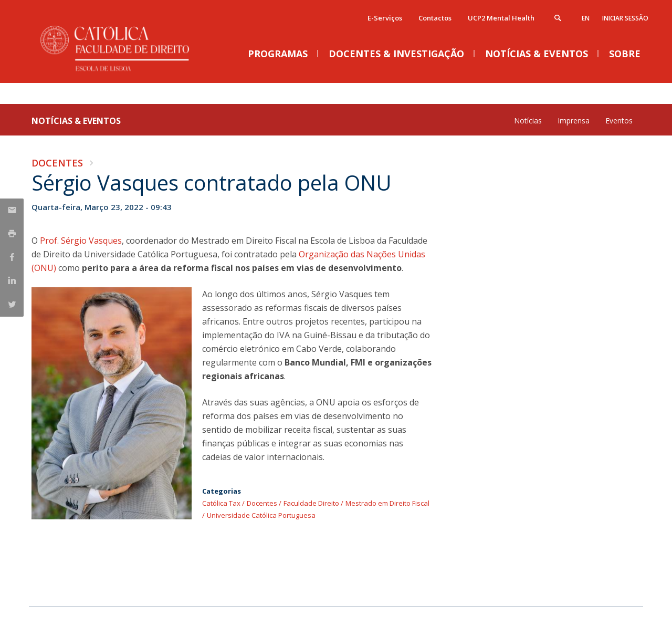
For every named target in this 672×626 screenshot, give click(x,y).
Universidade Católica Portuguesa (261, 515)
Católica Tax (221, 503)
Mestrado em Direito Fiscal (387, 503)
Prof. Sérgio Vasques (81, 241)
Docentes (57, 163)
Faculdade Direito (311, 503)
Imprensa (574, 121)
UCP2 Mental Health (501, 18)
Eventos (619, 121)
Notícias (528, 121)
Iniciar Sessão (625, 18)
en (586, 18)
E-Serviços (385, 18)
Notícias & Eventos (76, 121)
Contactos (435, 18)
